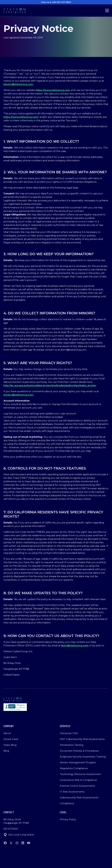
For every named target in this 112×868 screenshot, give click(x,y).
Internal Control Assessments (77, 786)
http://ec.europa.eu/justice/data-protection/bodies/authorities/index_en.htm (50, 386)
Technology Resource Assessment (80, 774)
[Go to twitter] (11, 843)
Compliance (67, 803)
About (7, 733)
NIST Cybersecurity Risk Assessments (82, 739)
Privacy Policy (68, 819)
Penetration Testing (72, 745)
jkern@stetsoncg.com (75, 646)
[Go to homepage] (56, 699)
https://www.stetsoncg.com (53, 90)
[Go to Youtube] (29, 843)
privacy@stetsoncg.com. (19, 395)
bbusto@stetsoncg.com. (19, 84)
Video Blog (10, 745)
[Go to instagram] (17, 843)
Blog (6, 751)
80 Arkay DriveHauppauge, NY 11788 (16, 821)
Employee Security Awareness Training (83, 757)
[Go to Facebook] (5, 843)
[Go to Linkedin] (23, 843)
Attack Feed (11, 739)
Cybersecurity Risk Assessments (79, 798)
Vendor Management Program (78, 763)
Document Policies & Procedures (79, 751)
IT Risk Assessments (72, 792)
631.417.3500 (11, 829)
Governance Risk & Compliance (78, 780)
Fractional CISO (69, 733)
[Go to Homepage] (17, 11)
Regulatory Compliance (74, 768)
